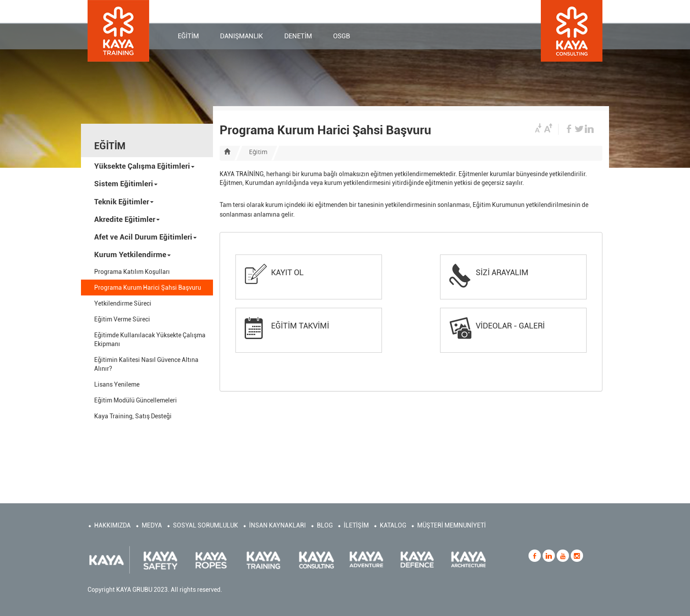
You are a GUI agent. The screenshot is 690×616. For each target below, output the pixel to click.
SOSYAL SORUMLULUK (206, 525)
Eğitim (258, 152)
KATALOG (393, 525)
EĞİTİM (188, 37)
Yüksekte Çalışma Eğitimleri (144, 166)
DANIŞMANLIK (242, 37)
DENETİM (298, 37)
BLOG (325, 525)
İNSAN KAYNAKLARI (277, 525)
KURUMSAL (365, 10)
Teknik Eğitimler (124, 202)
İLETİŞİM (323, 10)
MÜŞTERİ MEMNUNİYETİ (451, 525)
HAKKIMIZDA (112, 525)
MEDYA (152, 525)
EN (532, 11)
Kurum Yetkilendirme (132, 255)
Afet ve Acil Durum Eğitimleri (145, 237)
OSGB (342, 37)
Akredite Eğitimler (127, 219)
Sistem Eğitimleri (126, 184)
